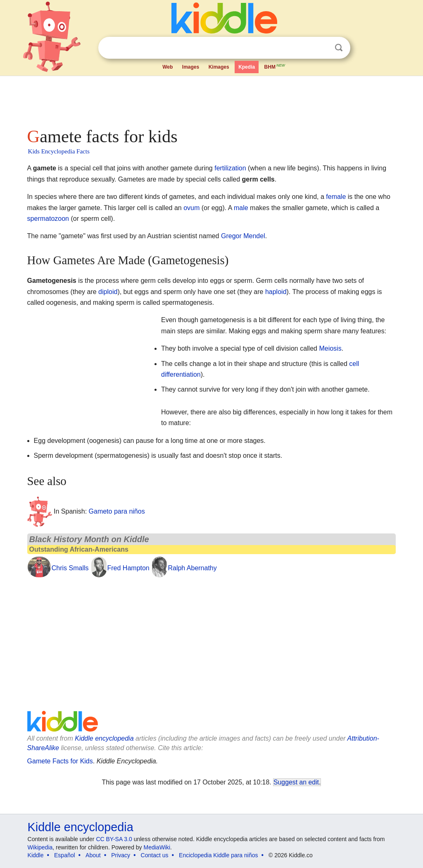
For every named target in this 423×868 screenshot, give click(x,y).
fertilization (230, 168)
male (241, 208)
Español (65, 855)
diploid (108, 292)
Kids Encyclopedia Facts (59, 151)
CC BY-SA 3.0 (114, 839)
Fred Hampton (128, 568)
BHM (275, 66)
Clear (322, 48)
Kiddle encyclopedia (104, 738)
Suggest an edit (296, 782)
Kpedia (247, 67)
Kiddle (36, 855)
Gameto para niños (117, 511)
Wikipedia (40, 847)
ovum (191, 208)
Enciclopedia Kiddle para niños (218, 855)
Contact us (155, 855)
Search (339, 48)
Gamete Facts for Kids (60, 761)
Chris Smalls (70, 568)
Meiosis (330, 348)
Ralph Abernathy (192, 568)
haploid (276, 292)
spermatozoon (48, 219)
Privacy (121, 855)
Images (191, 67)
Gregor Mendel (243, 236)
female (336, 197)
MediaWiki (157, 847)
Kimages (219, 67)
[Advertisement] (211, 99)
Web (168, 67)
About (93, 855)
